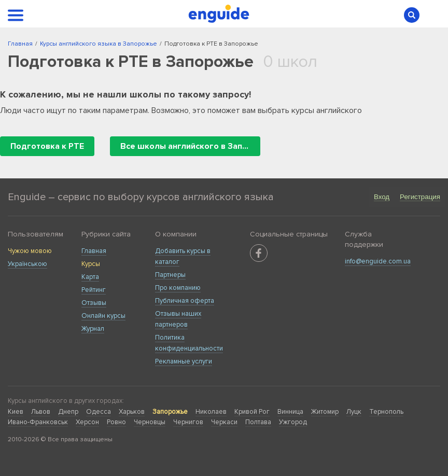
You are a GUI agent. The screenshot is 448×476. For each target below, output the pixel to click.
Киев (16, 412)
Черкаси (224, 422)
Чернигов (188, 422)
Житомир (325, 412)
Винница (290, 412)
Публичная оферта (185, 301)
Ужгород (293, 422)
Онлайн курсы (103, 316)
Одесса (99, 412)
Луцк (354, 412)
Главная (94, 251)
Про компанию (178, 288)
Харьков (132, 412)
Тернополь (386, 412)
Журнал (93, 329)
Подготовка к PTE (47, 146)
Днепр (68, 412)
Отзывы (94, 303)
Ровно (116, 422)
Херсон (87, 422)
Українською (27, 264)
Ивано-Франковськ (38, 422)
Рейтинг (94, 290)
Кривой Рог (252, 412)
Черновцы (150, 422)
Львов (41, 412)
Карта (90, 277)
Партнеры (170, 275)
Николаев (211, 412)
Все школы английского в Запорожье (190, 146)
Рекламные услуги (184, 361)
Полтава (258, 422)
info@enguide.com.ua (378, 261)
